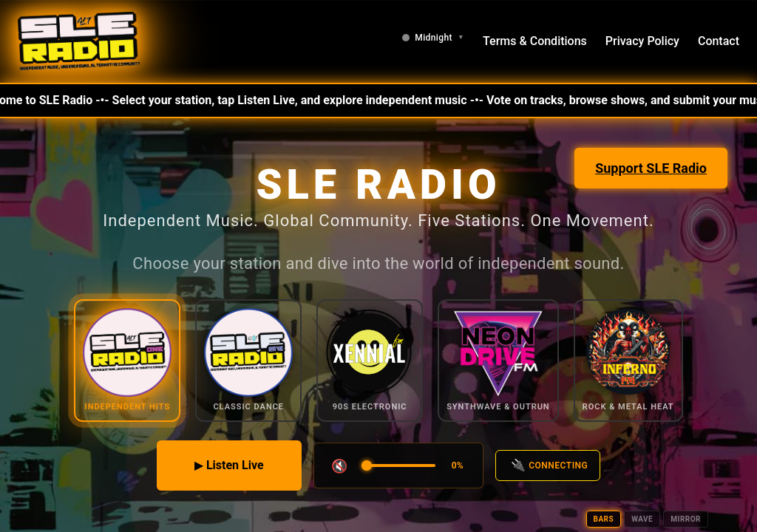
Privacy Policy (642, 41)
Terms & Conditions (535, 41)
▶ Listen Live (229, 465)
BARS (604, 519)
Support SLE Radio (651, 168)
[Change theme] (433, 38)
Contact (719, 41)
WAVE (642, 519)
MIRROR (686, 519)
